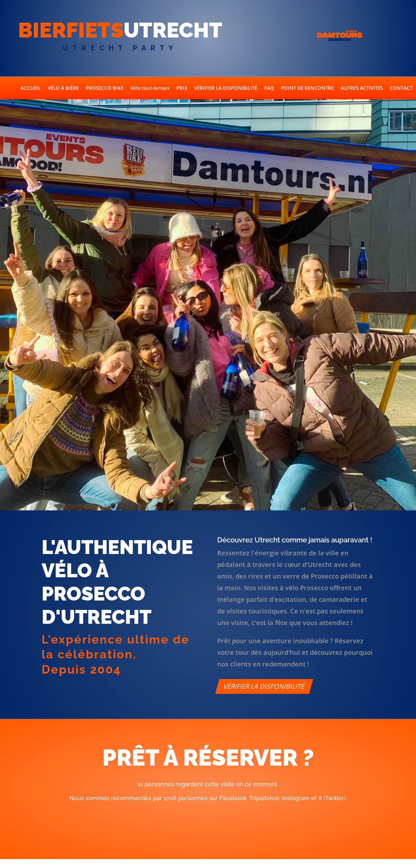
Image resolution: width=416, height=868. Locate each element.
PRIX (182, 88)
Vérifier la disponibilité (264, 686)
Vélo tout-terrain (150, 88)
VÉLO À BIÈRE (63, 88)
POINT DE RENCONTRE (307, 88)
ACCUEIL (31, 88)
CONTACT (401, 88)
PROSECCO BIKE (105, 88)
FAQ (269, 88)
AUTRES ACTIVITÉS (362, 88)
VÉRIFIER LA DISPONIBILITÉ (226, 88)
